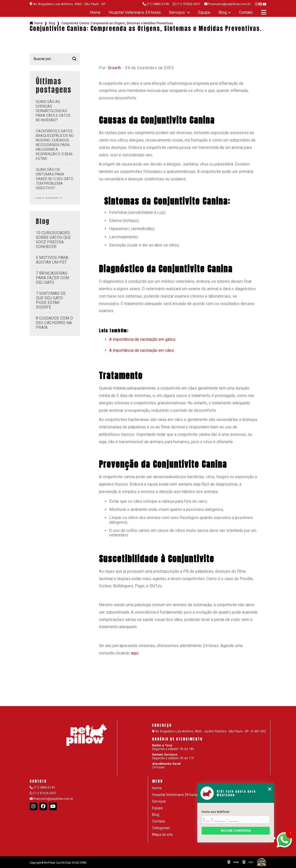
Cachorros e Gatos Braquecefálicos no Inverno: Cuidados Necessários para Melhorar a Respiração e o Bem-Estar (55, 145)
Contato (246, 13)
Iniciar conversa (236, 831)
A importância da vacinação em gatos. (143, 339)
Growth (115, 68)
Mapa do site (162, 835)
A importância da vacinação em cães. (142, 350)
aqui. (135, 653)
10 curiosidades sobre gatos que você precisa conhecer (53, 240)
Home (95, 13)
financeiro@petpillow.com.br (51, 799)
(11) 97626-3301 (186, 4)
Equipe (204, 13)
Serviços (177, 13)
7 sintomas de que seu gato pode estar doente (51, 300)
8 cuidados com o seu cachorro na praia (54, 323)
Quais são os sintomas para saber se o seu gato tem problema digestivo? (55, 179)
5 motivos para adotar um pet (52, 260)
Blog (223, 13)
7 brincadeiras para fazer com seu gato (52, 278)
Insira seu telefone (215, 812)
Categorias (161, 828)
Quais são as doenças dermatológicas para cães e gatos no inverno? (53, 111)
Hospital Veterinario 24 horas (135, 13)
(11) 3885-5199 (156, 4)
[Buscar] (74, 59)
